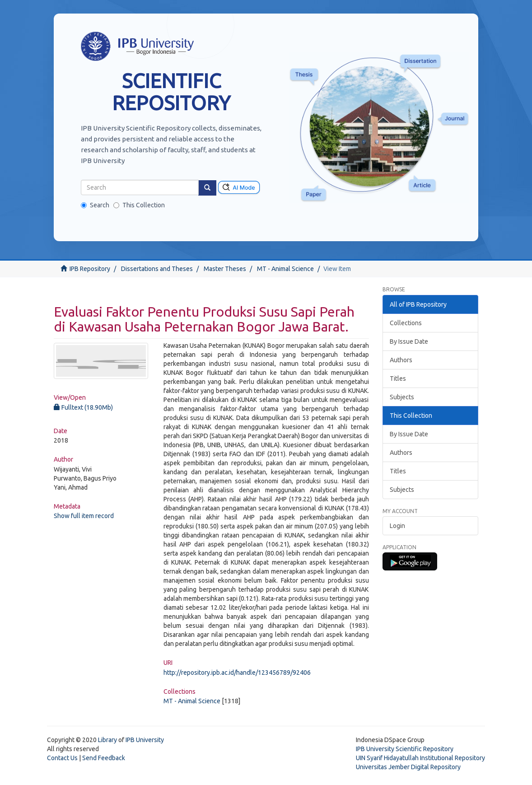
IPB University (145, 740)
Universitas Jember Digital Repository (408, 767)
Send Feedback (104, 758)
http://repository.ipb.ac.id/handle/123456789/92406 (237, 673)
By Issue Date (409, 341)
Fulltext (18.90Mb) (83, 407)
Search (95, 205)
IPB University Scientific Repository (405, 749)
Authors (401, 360)
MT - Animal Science (285, 269)
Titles (398, 378)
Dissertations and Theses (157, 269)
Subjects (402, 397)
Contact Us (62, 758)
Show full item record (84, 516)
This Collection (139, 205)
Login (397, 526)
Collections (406, 323)
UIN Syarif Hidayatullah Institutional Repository (420, 758)
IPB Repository (90, 269)
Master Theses (225, 269)
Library (107, 740)
